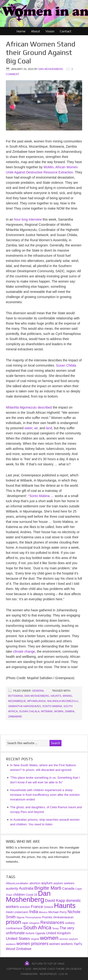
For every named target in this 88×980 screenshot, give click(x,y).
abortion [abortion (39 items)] (35, 883)
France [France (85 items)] (37, 907)
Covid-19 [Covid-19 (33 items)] (31, 895)
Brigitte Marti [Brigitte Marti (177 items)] (48, 888)
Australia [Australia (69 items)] (26, 888)
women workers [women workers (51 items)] (61, 944)
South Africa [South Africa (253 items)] (37, 928)
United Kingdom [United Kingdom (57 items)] (58, 933)
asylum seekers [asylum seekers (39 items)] (64, 883)
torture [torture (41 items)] (30, 933)
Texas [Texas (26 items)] (55, 928)
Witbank (47, 711)
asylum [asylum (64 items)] (47, 883)
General (38, 691)
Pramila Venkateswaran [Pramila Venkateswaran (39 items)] (58, 917)
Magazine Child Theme (49, 969)
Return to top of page (48, 964)
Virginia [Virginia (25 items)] (35, 939)
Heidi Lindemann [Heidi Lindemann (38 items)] (17, 912)
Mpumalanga (36, 701)
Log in (63, 974)
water (28, 428)
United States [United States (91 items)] (18, 939)
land (49, 428)
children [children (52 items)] (19, 895)
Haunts (56, 696)
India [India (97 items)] (34, 912)
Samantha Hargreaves (25, 706)
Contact (66, 31)
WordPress (48, 974)
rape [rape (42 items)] (25, 923)
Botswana (16, 696)
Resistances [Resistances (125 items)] (52, 922)
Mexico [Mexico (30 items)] (43, 912)
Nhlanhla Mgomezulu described (29, 407)
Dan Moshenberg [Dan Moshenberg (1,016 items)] (28, 896)
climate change (24, 651)
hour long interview (28, 219)
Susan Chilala (66, 365)
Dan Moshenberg (51, 69)
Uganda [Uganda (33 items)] (40, 933)
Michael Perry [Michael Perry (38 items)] (57, 912)
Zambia (70, 711)
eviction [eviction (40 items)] (25, 907)
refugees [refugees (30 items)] (34, 923)
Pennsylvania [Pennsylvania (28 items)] (33, 917)
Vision (50, 31)
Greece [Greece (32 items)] (48, 907)
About (36, 31)
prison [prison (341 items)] (13, 922)
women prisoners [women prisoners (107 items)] (32, 944)
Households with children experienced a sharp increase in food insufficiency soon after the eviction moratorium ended (45, 795)
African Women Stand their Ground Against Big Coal (41, 52)
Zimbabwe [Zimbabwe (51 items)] (24, 949)
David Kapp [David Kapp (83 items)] (55, 901)
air (36, 428)
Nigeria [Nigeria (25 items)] (20, 917)
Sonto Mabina (39, 496)
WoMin (59, 711)
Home (21, 31)
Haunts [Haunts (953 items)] (65, 906)
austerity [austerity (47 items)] (12, 888)
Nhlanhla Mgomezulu (63, 701)
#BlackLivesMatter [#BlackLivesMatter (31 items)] (17, 883)
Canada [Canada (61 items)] (68, 888)
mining (67, 696)
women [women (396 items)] (49, 938)
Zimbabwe (15, 716)
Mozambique (17, 701)
